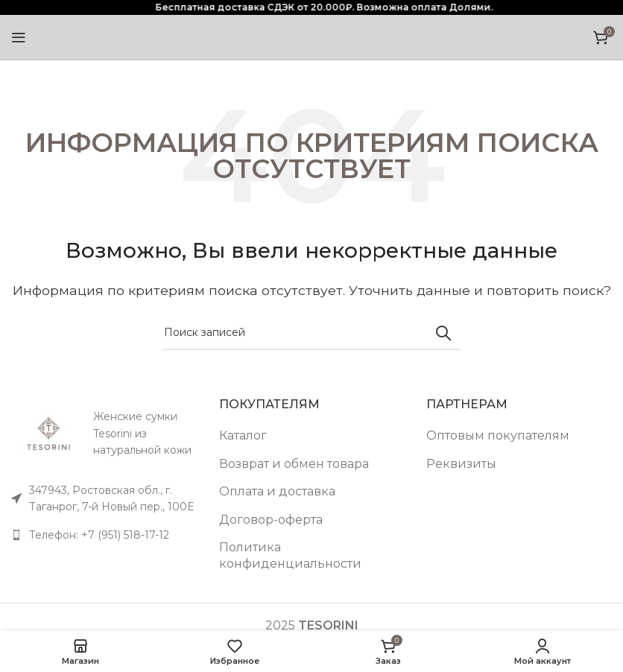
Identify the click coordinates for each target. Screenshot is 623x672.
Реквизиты (461, 464)
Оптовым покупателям (498, 435)
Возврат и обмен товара (294, 464)
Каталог (243, 435)
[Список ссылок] (104, 535)
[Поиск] (311, 333)
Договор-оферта (271, 520)
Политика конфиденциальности (290, 555)
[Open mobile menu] (19, 37)
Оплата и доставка (277, 491)
